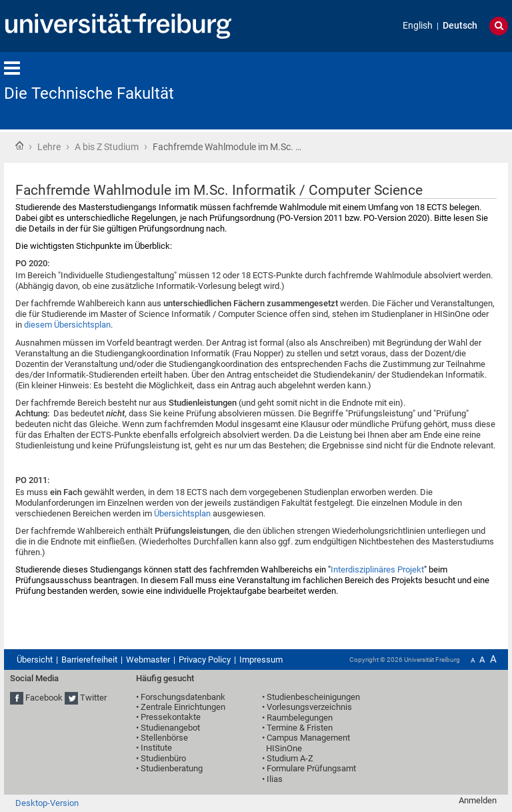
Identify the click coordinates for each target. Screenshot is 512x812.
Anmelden (478, 800)
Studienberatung (172, 768)
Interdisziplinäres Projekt (377, 569)
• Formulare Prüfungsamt (309, 768)
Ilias (275, 779)
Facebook (44, 698)
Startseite (19, 145)
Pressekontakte (171, 717)
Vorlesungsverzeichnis (309, 707)
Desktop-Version (47, 803)
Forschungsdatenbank (183, 697)
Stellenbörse (164, 738)
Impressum (261, 660)
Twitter (93, 698)
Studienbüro (163, 758)
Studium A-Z (290, 758)
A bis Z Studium (107, 147)
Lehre (49, 147)
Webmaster (148, 660)
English (418, 26)
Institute (156, 748)
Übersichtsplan (182, 513)
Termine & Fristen (300, 728)
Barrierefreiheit (89, 660)
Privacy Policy (205, 660)
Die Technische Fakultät (89, 93)
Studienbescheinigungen (313, 697)
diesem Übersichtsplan (67, 325)
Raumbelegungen (300, 718)
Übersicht (35, 660)
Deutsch (460, 26)
